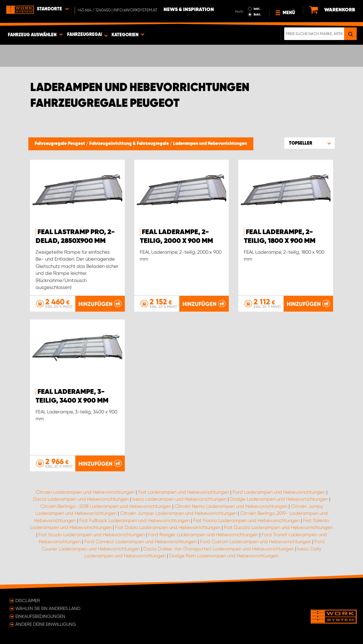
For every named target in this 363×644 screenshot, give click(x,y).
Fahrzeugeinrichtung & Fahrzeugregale (130, 144)
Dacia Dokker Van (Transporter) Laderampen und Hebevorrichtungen (219, 549)
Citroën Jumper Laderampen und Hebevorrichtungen (178, 513)
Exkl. (257, 14)
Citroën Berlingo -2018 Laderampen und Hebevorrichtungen (106, 506)
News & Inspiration (189, 10)
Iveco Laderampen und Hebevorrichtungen (179, 499)
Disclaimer (28, 601)
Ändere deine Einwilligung (46, 624)
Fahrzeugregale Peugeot (60, 144)
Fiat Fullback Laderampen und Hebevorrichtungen (135, 520)
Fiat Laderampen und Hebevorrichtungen (184, 492)
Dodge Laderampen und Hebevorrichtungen (279, 499)
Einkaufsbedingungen (40, 616)
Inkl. (257, 9)
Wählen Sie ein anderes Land (48, 608)
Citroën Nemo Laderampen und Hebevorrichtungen (231, 506)
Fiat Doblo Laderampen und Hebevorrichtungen (168, 527)
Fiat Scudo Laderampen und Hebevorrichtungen (92, 535)
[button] (309, 143)
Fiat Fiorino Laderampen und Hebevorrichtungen (246, 520)
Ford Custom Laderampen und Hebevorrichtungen (256, 542)
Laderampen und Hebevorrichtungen (210, 144)
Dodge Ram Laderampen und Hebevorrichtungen (224, 556)
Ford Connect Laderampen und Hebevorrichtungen (140, 542)
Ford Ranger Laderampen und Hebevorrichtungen (203, 535)
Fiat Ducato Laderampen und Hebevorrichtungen (278, 527)
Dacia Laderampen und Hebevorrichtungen (81, 499)
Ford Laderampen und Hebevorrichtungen (279, 492)
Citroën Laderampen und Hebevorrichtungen (85, 492)
